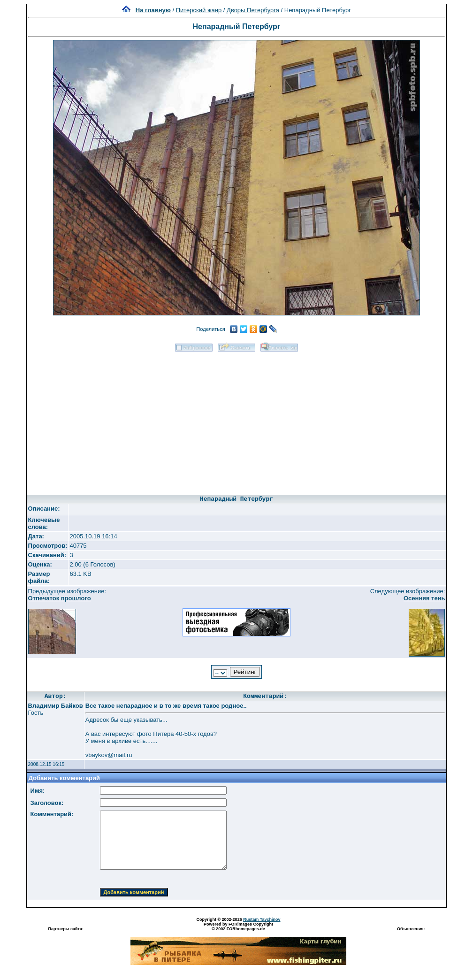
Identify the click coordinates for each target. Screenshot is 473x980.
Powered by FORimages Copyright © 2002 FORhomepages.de (238, 926)
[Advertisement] (236, 420)
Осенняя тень (424, 598)
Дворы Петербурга (253, 10)
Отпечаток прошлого (60, 598)
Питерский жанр (199, 10)
